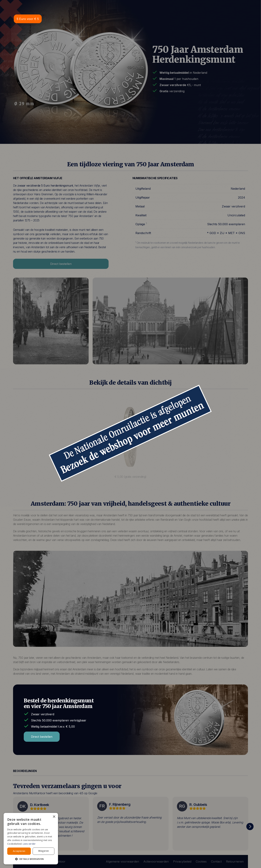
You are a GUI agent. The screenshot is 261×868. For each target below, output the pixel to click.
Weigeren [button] (43, 851)
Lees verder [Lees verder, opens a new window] (29, 844)
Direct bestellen (42, 737)
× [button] (54, 817)
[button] (31, 859)
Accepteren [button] (19, 851)
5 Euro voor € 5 (28, 19)
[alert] (31, 839)
